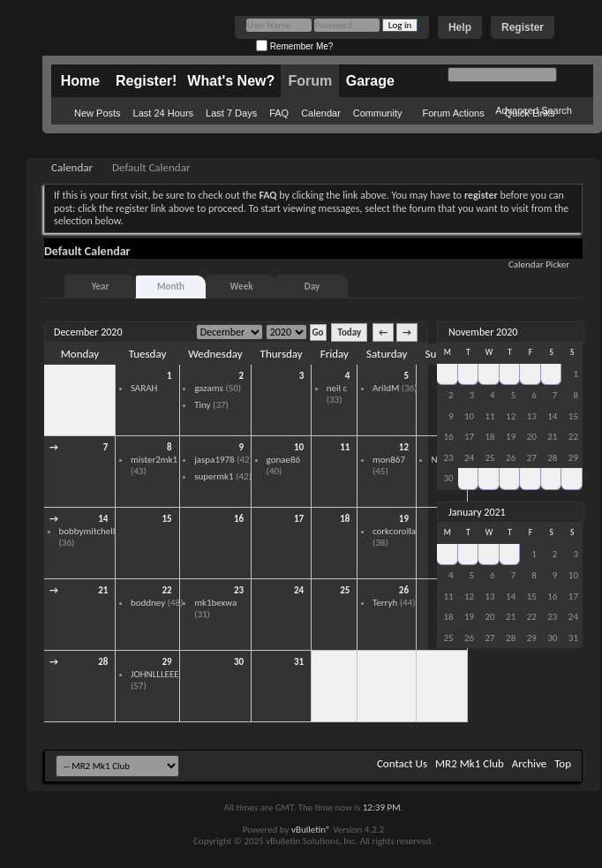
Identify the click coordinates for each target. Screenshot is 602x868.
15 (166, 519)
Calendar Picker (539, 264)
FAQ (279, 113)
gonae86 (284, 460)
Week (242, 287)
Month (171, 287)
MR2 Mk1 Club (470, 763)
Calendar (321, 113)
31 (299, 662)
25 (345, 590)
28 (103, 662)
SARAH (144, 388)
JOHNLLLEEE (155, 674)
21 (103, 590)
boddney (148, 603)
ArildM (386, 388)
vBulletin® (311, 830)
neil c (337, 388)
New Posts (98, 113)
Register (523, 27)
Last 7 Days (231, 113)
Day (312, 287)
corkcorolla (394, 531)
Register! (146, 81)
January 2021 (477, 512)
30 (103, 376)
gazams (209, 388)
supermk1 (214, 476)
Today (349, 332)
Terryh (385, 603)
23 (239, 590)
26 (404, 590)
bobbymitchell (87, 531)
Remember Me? (294, 46)
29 (166, 662)
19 (404, 519)
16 (239, 519)
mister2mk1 (154, 460)
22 (166, 590)
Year (101, 287)
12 (404, 447)
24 (299, 590)
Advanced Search (534, 110)
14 (103, 519)
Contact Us (402, 763)
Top (563, 763)
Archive (529, 763)
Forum (310, 81)
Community (378, 113)
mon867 (389, 460)
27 (468, 374)
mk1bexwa (215, 603)
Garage (370, 81)
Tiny (202, 405)
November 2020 (483, 332)
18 (345, 519)
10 (299, 447)
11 (345, 447)
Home (80, 81)
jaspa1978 (214, 460)
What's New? (231, 81)
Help (460, 27)
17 (299, 519)
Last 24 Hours (163, 113)
